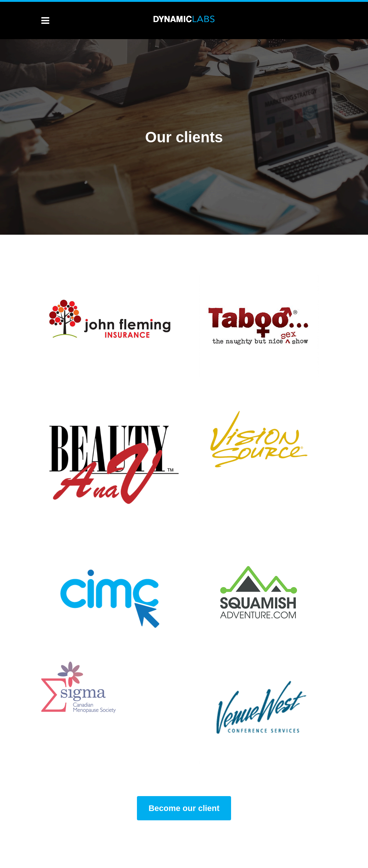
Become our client (184, 808)
